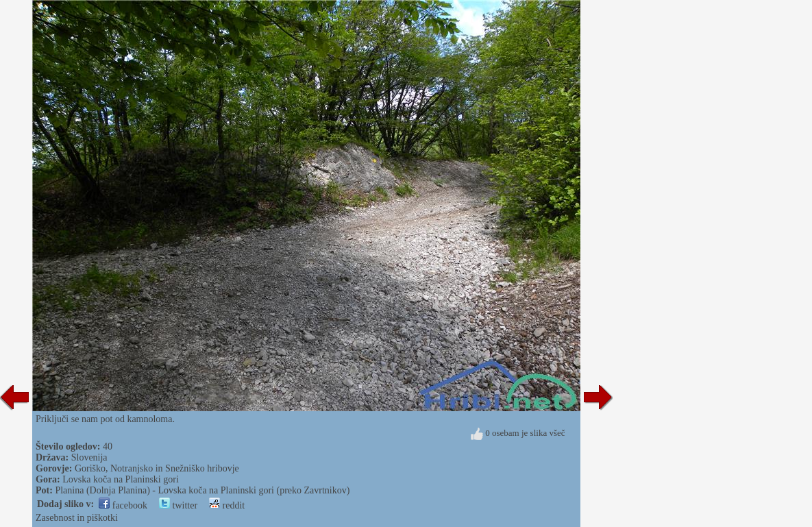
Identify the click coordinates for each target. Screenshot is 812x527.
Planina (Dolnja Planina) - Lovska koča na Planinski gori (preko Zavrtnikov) (202, 490)
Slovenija (89, 457)
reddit (227, 505)
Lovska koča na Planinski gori (121, 479)
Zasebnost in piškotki (77, 518)
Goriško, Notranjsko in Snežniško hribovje (157, 468)
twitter (178, 505)
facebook (123, 505)
